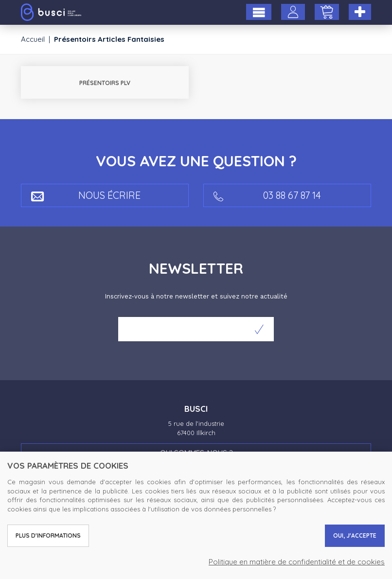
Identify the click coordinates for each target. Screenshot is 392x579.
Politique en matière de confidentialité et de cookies (297, 562)
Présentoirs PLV (105, 83)
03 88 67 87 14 (267, 196)
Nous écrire (86, 196)
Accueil (33, 39)
